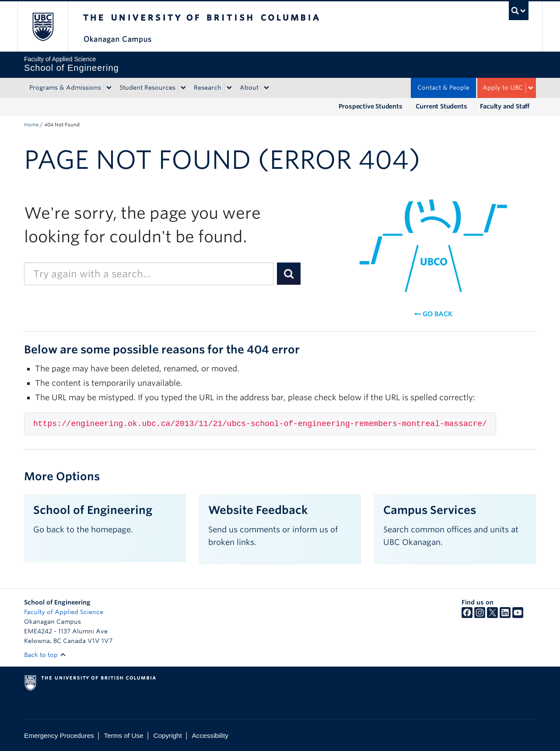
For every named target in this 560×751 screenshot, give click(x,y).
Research (208, 87)
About (249, 87)
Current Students (441, 106)
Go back (433, 314)
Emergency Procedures (59, 735)
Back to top (45, 655)
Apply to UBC (503, 87)
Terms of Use (124, 735)
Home (31, 125)
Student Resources (147, 87)
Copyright (167, 735)
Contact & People (443, 87)
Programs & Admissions (65, 87)
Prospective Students (371, 106)
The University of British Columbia (43, 26)
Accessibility (210, 735)
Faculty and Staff (505, 106)
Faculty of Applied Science (64, 612)
